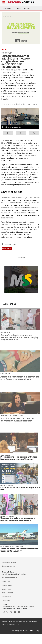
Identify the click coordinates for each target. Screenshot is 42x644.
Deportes (6, 597)
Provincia (7, 589)
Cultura (6, 601)
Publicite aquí (8, 566)
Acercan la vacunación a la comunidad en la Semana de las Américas (20, 378)
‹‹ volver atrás (21, 257)
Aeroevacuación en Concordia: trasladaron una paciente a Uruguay (19, 550)
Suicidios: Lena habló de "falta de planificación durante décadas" (17, 420)
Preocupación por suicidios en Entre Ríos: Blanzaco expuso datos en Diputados (19, 458)
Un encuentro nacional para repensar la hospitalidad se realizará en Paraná (18, 519)
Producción (7, 593)
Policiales (7, 585)
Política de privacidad (8, 625)
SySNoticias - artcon (27, 631)
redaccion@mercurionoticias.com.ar (19, 606)
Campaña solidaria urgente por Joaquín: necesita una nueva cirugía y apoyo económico (19, 337)
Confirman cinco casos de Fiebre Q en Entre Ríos (20, 489)
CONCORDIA (7, 249)
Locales (6, 582)
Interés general (9, 578)
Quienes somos (9, 562)
